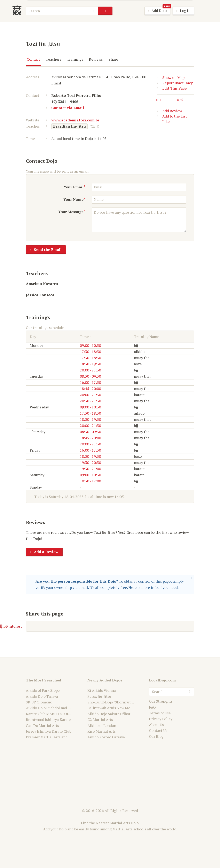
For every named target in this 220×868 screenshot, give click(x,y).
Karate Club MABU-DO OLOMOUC (54, 714)
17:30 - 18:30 (90, 352)
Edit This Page (172, 88)
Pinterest (144, 626)
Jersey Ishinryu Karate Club (49, 731)
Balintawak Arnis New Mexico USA (116, 708)
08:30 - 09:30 (90, 376)
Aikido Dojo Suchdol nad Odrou (52, 708)
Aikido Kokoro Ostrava (106, 737)
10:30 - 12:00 (90, 481)
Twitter (91, 626)
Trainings (75, 59)
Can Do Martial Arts (42, 725)
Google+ (117, 626)
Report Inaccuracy (175, 83)
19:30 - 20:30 (90, 462)
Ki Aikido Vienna (102, 690)
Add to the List (172, 117)
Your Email (74, 187)
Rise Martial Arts (102, 731)
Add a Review (42, 552)
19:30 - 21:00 (90, 469)
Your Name (73, 199)
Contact (33, 59)
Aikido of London (102, 725)
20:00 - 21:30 (90, 370)
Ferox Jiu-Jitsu (99, 696)
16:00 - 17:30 (90, 382)
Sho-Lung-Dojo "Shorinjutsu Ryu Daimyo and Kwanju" (132, 702)
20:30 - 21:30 (90, 401)
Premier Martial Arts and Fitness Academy (61, 737)
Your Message (71, 212)
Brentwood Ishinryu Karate (48, 719)
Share (113, 59)
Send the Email (44, 250)
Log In (182, 11)
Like (163, 122)
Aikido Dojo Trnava (42, 696)
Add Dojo (158, 11)
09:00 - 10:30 (90, 345)
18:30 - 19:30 (90, 364)
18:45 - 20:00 (90, 388)
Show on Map (171, 77)
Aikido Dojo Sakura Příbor (109, 714)
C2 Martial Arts (100, 719)
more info (149, 587)
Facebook (64, 626)
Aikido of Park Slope (43, 690)
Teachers (53, 59)
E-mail (37, 626)
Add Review (170, 112)
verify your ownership (54, 587)
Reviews (96, 59)
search (105, 11)
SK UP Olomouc (39, 702)
